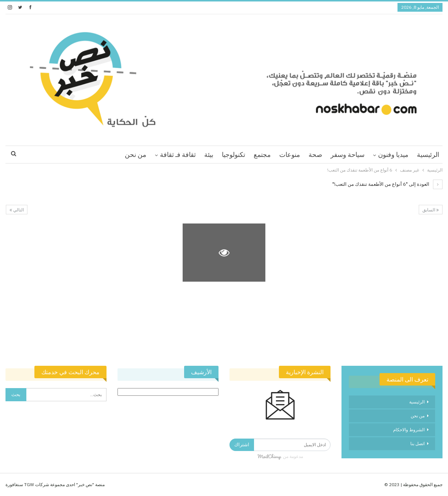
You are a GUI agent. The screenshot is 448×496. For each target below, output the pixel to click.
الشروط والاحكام (409, 430)
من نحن (136, 155)
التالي (17, 210)
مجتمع (262, 155)
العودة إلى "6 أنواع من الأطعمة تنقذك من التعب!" (387, 184)
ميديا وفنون (393, 155)
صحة (315, 155)
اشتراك (242, 445)
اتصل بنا (417, 444)
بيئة (209, 155)
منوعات (290, 155)
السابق (431, 210)
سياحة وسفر (348, 155)
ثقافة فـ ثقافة (178, 155)
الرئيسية (428, 155)
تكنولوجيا (234, 155)
